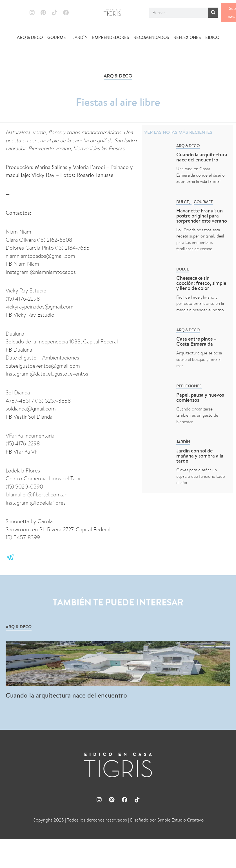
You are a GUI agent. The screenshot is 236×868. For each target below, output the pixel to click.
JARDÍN (80, 37)
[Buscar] (213, 13)
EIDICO (212, 37)
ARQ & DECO (30, 37)
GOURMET (58, 37)
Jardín (183, 442)
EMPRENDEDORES (111, 37)
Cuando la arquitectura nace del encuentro (202, 157)
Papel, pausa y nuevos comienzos (200, 397)
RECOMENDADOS (151, 37)
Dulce (183, 202)
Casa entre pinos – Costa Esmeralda (196, 341)
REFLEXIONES (187, 37)
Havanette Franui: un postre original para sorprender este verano (202, 216)
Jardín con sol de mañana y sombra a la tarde (200, 456)
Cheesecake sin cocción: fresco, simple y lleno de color (201, 283)
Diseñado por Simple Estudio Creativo (167, 820)
